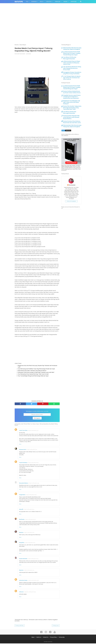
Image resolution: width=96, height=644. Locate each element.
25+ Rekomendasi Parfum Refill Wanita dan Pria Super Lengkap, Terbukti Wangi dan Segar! (72, 53)
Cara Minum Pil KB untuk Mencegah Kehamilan (70, 58)
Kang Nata (22, 543)
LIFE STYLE (49, 2)
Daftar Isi (38, 638)
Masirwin (21, 571)
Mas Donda (22, 520)
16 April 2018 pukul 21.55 (34, 484)
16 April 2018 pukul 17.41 (32, 450)
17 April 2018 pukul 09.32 (30, 520)
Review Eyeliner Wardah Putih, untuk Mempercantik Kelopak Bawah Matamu (71, 117)
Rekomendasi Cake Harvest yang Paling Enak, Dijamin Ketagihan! (72, 49)
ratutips (19, 2)
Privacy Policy (54, 638)
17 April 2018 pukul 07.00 (31, 495)
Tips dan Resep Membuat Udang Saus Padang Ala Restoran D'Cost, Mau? (72, 68)
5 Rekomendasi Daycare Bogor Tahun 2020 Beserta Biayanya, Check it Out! (72, 63)
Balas (20, 445)
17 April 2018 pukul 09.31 (29, 510)
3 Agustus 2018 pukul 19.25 (30, 592)
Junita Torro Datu (23, 431)
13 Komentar (28, 54)
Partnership (63, 638)
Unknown (21, 592)
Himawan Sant (23, 450)
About (31, 638)
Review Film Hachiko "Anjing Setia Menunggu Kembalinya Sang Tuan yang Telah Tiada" (72, 108)
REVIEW (65, 2)
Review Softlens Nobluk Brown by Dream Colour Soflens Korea (72, 92)
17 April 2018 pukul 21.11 (29, 571)
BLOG (41, 2)
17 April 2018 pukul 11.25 (29, 533)
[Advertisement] (48, 9)
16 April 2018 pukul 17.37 (33, 431)
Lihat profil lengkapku (71, 201)
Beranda (17, 45)
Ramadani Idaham (24, 484)
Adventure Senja (23, 581)
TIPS (27, 2)
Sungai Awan (22, 495)
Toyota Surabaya (23, 463)
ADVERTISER (74, 2)
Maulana (21, 533)
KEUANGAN (34, 2)
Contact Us (46, 638)
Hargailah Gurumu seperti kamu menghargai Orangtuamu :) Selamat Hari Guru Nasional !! (72, 97)
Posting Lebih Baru (20, 626)
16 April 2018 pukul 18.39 (33, 463)
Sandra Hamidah (23, 559)
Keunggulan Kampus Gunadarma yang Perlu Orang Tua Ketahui (72, 73)
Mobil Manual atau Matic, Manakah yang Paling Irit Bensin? (32, 371)
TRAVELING (57, 2)
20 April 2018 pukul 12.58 (33, 581)
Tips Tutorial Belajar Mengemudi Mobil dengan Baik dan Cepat (33, 376)
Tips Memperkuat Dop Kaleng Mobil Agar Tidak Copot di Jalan (33, 375)
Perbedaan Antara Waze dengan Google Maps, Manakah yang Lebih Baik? (36, 373)
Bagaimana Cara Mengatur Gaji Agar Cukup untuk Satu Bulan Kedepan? (72, 102)
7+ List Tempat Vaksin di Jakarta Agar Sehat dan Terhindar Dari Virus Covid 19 (72, 78)
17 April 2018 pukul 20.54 (33, 559)
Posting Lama (56, 626)
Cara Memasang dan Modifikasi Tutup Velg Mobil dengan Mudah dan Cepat (36, 369)
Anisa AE (21, 510)
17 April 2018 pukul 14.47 (30, 543)
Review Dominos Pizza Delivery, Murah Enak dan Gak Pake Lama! (72, 122)
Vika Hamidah (72, 185)
